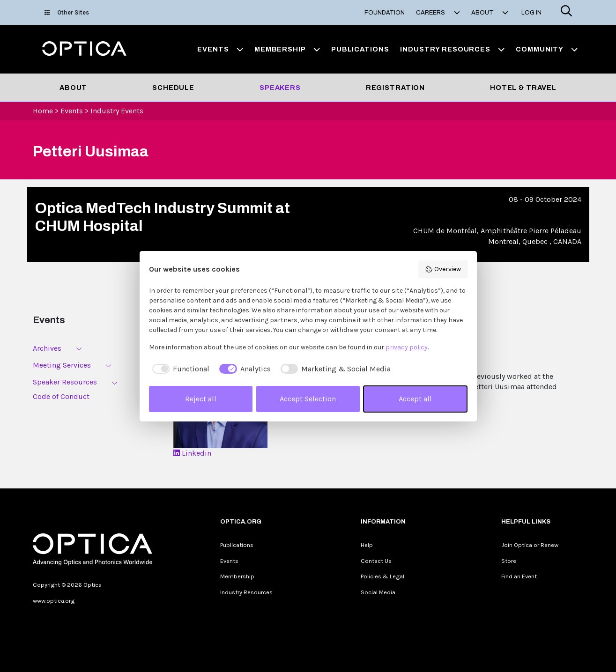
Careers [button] (438, 13)
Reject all (201, 399)
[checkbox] (179, 369)
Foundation (385, 13)
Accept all (415, 399)
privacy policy (407, 347)
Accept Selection (308, 399)
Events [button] (220, 49)
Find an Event (519, 576)
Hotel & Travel (523, 88)
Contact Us (376, 561)
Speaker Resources (65, 382)
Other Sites (67, 12)
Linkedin (192, 453)
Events (72, 111)
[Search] (566, 12)
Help (367, 545)
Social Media (378, 592)
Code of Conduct (61, 396)
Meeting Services (62, 365)
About (73, 88)
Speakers (280, 88)
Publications (360, 49)
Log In (531, 13)
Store (509, 561)
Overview (443, 269)
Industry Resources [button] (452, 49)
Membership (237, 576)
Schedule (173, 88)
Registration (395, 88)
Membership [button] (287, 49)
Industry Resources (246, 592)
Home (43, 111)
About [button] (490, 13)
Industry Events (117, 111)
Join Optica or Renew (530, 545)
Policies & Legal (382, 576)
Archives (47, 348)
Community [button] (547, 49)
